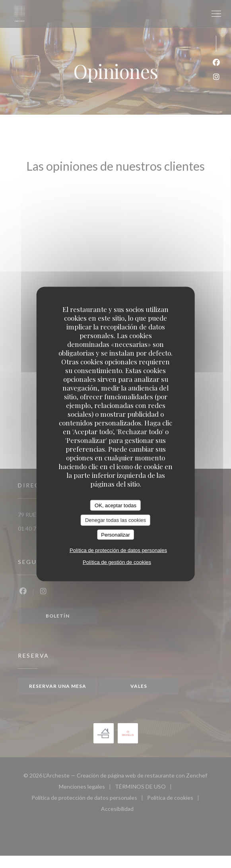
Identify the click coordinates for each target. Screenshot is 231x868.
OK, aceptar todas (115, 505)
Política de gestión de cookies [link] (117, 562)
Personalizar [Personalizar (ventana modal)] (115, 534)
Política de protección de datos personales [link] (118, 550)
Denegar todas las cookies (115, 520)
